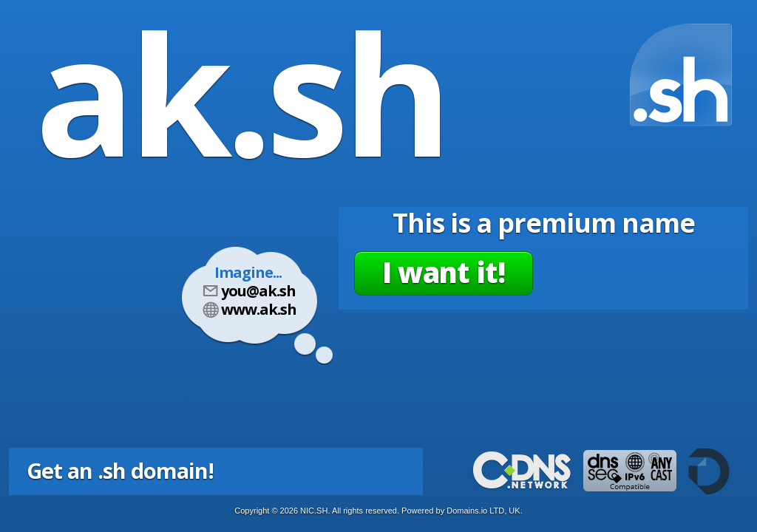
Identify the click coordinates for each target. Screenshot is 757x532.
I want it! (444, 272)
